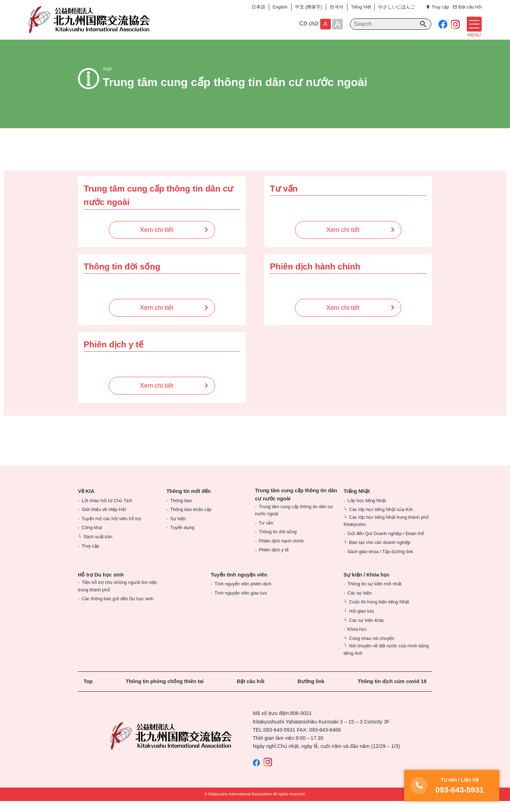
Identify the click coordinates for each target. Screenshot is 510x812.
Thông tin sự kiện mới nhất (375, 595)
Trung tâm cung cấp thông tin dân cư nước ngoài (296, 505)
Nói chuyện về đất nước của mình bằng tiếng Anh (386, 660)
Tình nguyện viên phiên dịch (243, 595)
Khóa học (357, 640)
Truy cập (90, 557)
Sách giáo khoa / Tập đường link (380, 563)
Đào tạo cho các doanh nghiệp (379, 553)
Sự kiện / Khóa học (367, 585)
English (280, 7)
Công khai (92, 538)
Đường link (311, 692)
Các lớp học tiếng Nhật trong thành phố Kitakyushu (386, 531)
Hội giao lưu (361, 622)
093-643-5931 (279, 740)
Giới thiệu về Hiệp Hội (104, 520)
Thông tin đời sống (278, 543)
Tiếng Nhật (357, 502)
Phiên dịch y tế (274, 561)
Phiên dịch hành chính (281, 552)
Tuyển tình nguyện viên (239, 585)
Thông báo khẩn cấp (191, 520)
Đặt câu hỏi (251, 692)
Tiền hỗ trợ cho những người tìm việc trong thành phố (117, 597)
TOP (107, 80)
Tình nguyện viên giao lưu (241, 604)
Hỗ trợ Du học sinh (101, 585)
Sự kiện (178, 529)
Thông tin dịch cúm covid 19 (392, 692)
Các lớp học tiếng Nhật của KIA (381, 520)
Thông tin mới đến (189, 502)
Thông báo (181, 511)
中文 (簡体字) (309, 7)
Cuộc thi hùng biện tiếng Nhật (379, 613)
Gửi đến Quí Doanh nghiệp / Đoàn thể (386, 544)
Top (88, 692)
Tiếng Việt (361, 7)
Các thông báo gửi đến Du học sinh (118, 610)
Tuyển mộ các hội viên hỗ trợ (111, 529)
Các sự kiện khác (366, 631)
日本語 (258, 7)
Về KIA (86, 502)
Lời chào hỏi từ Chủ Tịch (107, 511)
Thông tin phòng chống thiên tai (165, 692)
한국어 (337, 7)
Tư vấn (266, 533)
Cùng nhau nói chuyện (372, 649)
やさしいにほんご (397, 7)
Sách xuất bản (98, 547)
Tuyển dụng (182, 538)
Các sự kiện (360, 604)
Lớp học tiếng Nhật (367, 511)
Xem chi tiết (157, 240)
